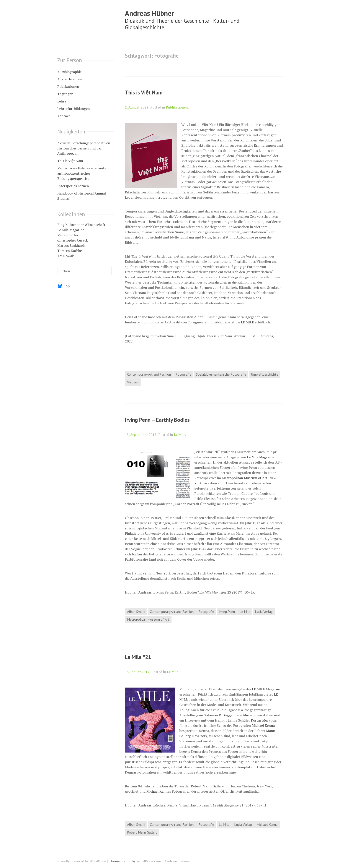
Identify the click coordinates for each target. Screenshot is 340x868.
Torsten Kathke (69, 251)
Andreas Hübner (150, 13)
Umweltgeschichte (265, 374)
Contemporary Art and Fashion (149, 374)
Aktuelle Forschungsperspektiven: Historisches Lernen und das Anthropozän (84, 148)
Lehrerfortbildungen (74, 109)
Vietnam (133, 382)
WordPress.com (149, 861)
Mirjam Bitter (68, 235)
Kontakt (64, 116)
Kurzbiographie (69, 72)
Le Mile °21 (138, 657)
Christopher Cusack (73, 240)
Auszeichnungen (70, 79)
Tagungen (65, 94)
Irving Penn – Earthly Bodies (157, 420)
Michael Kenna (263, 725)
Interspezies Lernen (73, 186)
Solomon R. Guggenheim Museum (230, 715)
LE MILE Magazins (266, 689)
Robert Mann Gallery (207, 786)
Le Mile (180, 435)
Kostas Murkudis (264, 720)
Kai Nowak (65, 256)
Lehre (62, 101)
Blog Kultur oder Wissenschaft (81, 225)
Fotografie (183, 374)
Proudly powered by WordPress (82, 861)
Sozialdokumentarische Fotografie (221, 374)
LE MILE (247, 322)
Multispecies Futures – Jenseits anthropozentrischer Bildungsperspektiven (82, 173)
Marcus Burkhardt (71, 245)
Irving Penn (227, 612)
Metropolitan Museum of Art (148, 619)
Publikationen (177, 107)
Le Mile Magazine (261, 457)
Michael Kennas (159, 791)
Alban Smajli (136, 612)
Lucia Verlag (264, 612)
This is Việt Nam (144, 92)
